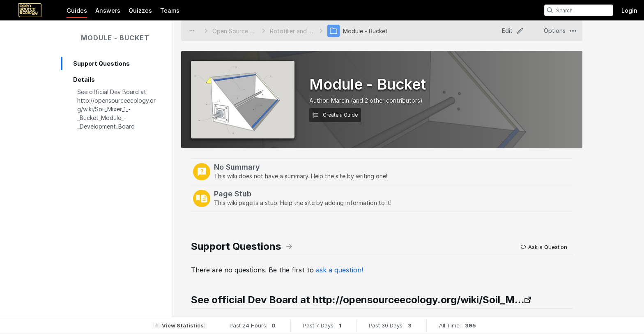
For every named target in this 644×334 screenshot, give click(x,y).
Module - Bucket (115, 38)
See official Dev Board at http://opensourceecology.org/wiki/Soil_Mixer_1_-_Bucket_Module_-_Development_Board (116, 109)
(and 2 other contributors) (387, 100)
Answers (108, 10)
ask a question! (339, 270)
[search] (550, 10)
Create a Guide (335, 115)
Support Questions (101, 63)
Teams (170, 10)
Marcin (340, 100)
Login (629, 10)
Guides (77, 10)
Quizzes (140, 10)
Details (84, 79)
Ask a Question (544, 247)
